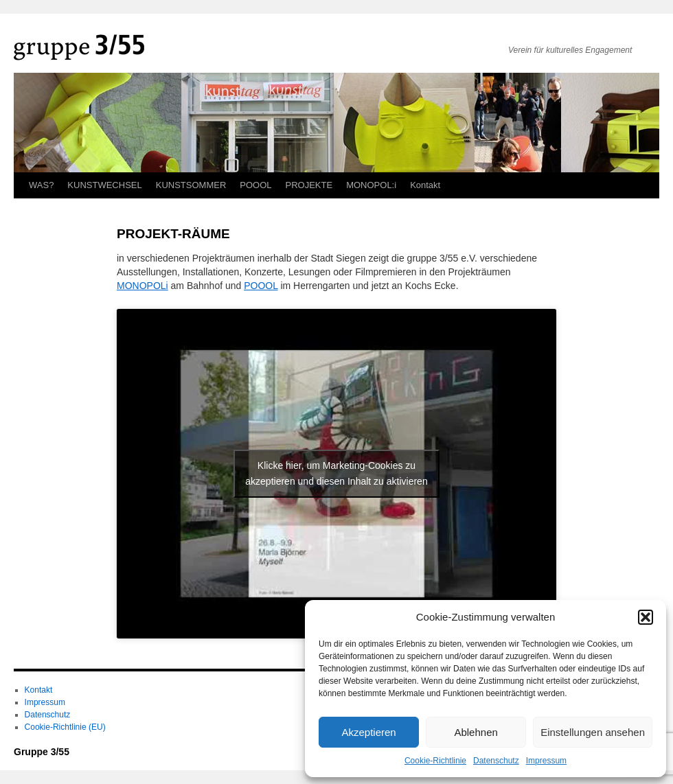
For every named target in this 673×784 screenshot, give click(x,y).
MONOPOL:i (371, 185)
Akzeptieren (368, 732)
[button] (646, 617)
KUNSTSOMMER (191, 185)
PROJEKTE (309, 185)
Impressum (546, 761)
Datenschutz (496, 761)
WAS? (41, 185)
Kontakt (425, 185)
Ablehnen (476, 732)
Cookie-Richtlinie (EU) (65, 727)
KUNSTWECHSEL (104, 185)
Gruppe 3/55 (42, 752)
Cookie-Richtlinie (435, 761)
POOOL (255, 185)
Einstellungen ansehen (593, 732)
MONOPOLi (142, 286)
